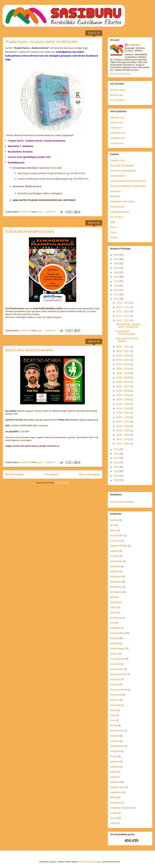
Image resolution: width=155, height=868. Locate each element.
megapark (115, 751)
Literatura (115, 741)
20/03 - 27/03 (123, 426)
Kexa (113, 720)
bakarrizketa (116, 561)
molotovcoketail (86, 862)
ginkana (114, 654)
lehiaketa (115, 736)
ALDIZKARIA (117, 536)
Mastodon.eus (117, 117)
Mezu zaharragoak (89, 474)
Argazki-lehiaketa (119, 546)
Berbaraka (115, 582)
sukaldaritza (116, 792)
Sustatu (114, 237)
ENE (112, 623)
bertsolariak (116, 587)
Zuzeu (113, 232)
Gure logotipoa (118, 100)
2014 (116, 454)
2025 (116, 259)
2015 (116, 449)
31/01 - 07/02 (123, 439)
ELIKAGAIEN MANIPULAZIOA (29, 232)
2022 (116, 272)
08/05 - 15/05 (123, 400)
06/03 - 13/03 (123, 431)
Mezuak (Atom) (62, 483)
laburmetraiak (117, 731)
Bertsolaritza (116, 592)
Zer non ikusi (117, 217)
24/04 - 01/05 (123, 408)
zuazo (113, 823)
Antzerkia (115, 541)
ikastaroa (115, 700)
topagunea (115, 803)
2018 (116, 290)
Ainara (113, 530)
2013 (116, 458)
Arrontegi (115, 556)
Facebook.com (118, 138)
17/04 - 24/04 (123, 413)
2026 (116, 255)
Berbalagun (116, 577)
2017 (116, 295)
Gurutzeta (115, 664)
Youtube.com (117, 143)
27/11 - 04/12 (123, 311)
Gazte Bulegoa (118, 648)
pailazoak (115, 762)
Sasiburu (115, 782)
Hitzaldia (114, 684)
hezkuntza (115, 679)
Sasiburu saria (117, 787)
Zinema (114, 818)
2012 (116, 463)
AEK (112, 525)
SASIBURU (134, 45)
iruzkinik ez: (51, 212)
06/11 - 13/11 (123, 347)
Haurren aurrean (118, 674)
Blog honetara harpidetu (122, 502)
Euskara (114, 638)
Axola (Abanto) (118, 176)
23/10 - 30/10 (123, 356)
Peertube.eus (117, 122)
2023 (116, 268)
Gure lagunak (117, 659)
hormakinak (116, 695)
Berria (113, 227)
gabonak (114, 643)
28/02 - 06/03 (123, 435)
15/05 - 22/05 (123, 395)
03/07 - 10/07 (123, 386)
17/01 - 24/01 (123, 444)
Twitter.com (116, 128)
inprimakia (115, 705)
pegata (114, 772)
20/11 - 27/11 (123, 316)
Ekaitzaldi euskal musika (122, 201)
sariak (113, 777)
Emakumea (116, 618)
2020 (116, 281)
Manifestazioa (117, 746)
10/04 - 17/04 (123, 417)
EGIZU (114, 613)
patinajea (115, 767)
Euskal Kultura (117, 633)
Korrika (114, 726)
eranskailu (115, 628)
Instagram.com (118, 133)
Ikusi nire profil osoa (120, 74)
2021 (116, 277)
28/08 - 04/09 (123, 382)
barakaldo (115, 566)
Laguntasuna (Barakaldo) (123, 171)
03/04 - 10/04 (123, 422)
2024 (116, 263)
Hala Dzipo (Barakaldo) (122, 166)
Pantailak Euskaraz (120, 212)
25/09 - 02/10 (123, 369)
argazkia (114, 551)
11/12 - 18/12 (123, 303)
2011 (116, 467)
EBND (113, 607)
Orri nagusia (51, 474)
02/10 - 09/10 (123, 364)
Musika (114, 756)
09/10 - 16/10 (123, 360)
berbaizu (114, 571)
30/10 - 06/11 (123, 351)
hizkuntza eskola (119, 690)
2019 (116, 286)
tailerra (114, 797)
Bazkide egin (117, 95)
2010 (116, 471)
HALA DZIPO (117, 669)
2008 (116, 480)
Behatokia (115, 196)
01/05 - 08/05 (123, 404)
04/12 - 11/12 (123, 307)
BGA (113, 597)
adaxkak (114, 520)
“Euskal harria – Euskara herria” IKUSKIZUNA (41, 42)
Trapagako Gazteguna (121, 808)
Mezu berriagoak (15, 474)
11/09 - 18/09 (123, 378)
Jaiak (113, 715)
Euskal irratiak (117, 207)
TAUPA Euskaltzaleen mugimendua (128, 186)
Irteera (113, 710)
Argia (113, 222)
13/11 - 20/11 (123, 320)
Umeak (114, 813)
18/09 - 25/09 (123, 373)
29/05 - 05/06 (123, 391)
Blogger (98, 862)
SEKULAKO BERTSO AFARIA (29, 350)
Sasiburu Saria (118, 90)
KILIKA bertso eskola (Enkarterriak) (128, 181)
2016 (116, 299)
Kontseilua (115, 191)
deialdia (114, 602)
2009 (116, 476)
